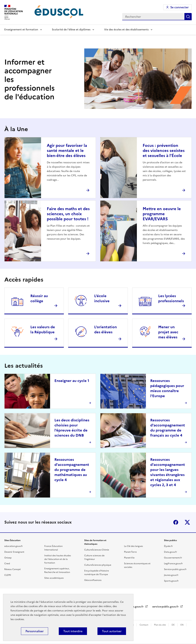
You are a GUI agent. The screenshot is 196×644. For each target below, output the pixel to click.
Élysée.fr (168, 546)
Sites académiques (54, 578)
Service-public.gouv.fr (175, 569)
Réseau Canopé (12, 569)
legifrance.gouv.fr (133, 607)
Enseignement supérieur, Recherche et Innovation (57, 570)
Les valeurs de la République (43, 330)
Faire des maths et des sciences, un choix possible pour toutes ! (68, 214)
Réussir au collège (39, 298)
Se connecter (179, 7)
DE (173, 625)
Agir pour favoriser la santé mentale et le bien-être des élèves (67, 151)
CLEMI (8, 575)
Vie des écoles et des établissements (126, 30)
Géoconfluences (93, 580)
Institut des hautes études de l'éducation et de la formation (58, 559)
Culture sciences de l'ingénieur (94, 557)
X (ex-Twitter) (187, 522)
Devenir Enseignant (14, 552)
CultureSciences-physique (98, 565)
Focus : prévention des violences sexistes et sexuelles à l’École (164, 151)
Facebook (176, 522)
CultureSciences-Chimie (97, 550)
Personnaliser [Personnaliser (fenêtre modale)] (35, 631)
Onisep (8, 558)
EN (182, 625)
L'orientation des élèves (106, 330)
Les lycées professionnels (171, 298)
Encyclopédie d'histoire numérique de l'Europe (97, 573)
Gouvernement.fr (173, 558)
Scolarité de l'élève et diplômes (71, 30)
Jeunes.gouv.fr (171, 575)
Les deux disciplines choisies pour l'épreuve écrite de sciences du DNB (72, 428)
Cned (7, 564)
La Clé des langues (133, 546)
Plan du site (160, 625)
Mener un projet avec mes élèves (168, 332)
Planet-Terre (130, 552)
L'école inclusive (102, 298)
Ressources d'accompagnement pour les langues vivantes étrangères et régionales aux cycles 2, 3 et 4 (168, 472)
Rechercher (188, 17)
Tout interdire (73, 631)
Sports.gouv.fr (171, 581)
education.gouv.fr (14, 546)
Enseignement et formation (21, 30)
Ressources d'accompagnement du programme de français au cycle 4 (168, 428)
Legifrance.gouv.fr (173, 564)
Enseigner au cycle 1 (72, 381)
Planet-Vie (129, 558)
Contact (144, 625)
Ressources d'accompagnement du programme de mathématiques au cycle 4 (72, 470)
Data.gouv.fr (171, 552)
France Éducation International (53, 548)
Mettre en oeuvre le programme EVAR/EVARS (162, 214)
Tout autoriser (112, 631)
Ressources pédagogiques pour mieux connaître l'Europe (167, 388)
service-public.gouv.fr (166, 607)
